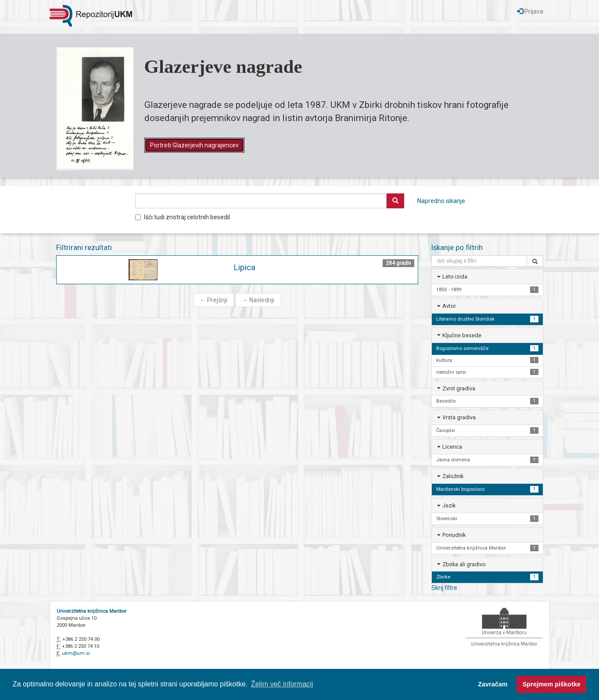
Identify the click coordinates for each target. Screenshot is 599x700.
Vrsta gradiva (459, 417)
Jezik (449, 505)
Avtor (449, 306)
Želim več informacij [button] (282, 684)
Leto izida (455, 277)
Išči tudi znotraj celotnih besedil (183, 217)
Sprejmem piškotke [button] (552, 684)
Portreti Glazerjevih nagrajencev (194, 145)
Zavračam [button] (493, 684)
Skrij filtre (444, 588)
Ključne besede (462, 335)
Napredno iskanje (441, 201)
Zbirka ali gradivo (464, 564)
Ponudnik (454, 535)
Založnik (453, 476)
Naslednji (258, 300)
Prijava (530, 11)
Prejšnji (213, 300)
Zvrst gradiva (459, 388)
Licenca (452, 447)
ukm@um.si (76, 653)
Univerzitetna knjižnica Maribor (91, 611)
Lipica (244, 267)
